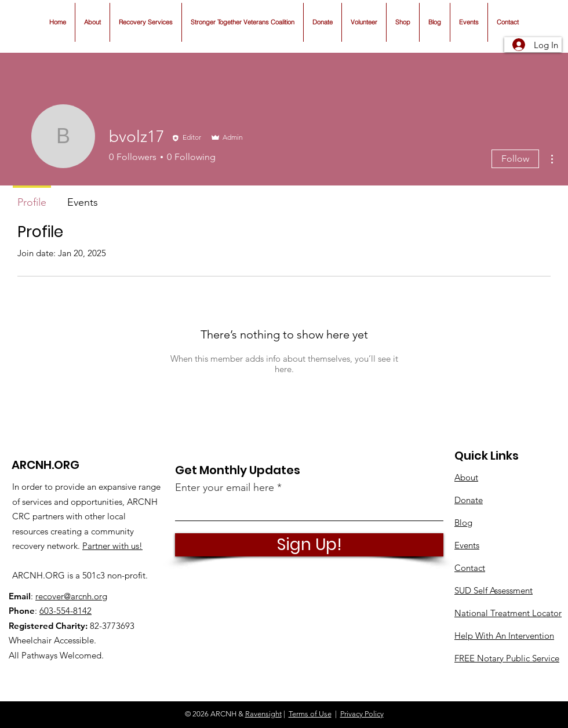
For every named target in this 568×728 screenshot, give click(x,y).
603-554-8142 (65, 611)
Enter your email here (225, 487)
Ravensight (263, 714)
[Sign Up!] (309, 545)
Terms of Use (310, 714)
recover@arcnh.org (71, 596)
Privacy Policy (362, 714)
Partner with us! (112, 546)
